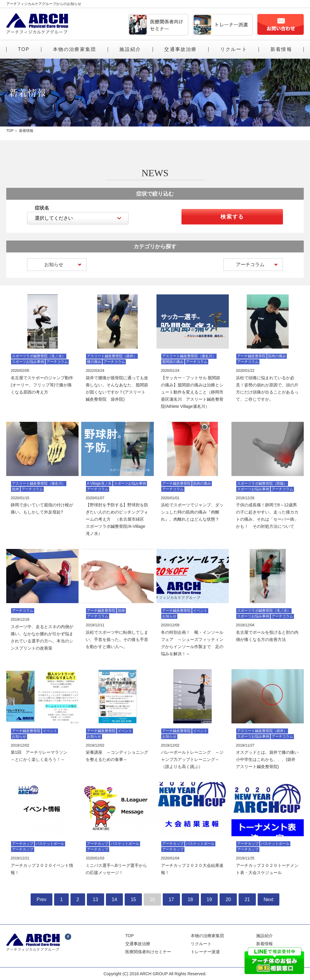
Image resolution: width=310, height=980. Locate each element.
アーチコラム (257, 264)
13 (95, 899)
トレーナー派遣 (205, 952)
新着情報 (281, 49)
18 (190, 899)
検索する (232, 217)
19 (209, 899)
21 (247, 899)
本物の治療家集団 (75, 49)
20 (228, 899)
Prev (42, 899)
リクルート (234, 49)
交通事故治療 (180, 49)
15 (133, 899)
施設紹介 (130, 49)
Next (268, 899)
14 (115, 899)
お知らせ (63, 264)
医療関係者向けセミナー (148, 952)
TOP (24, 49)
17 (171, 899)
